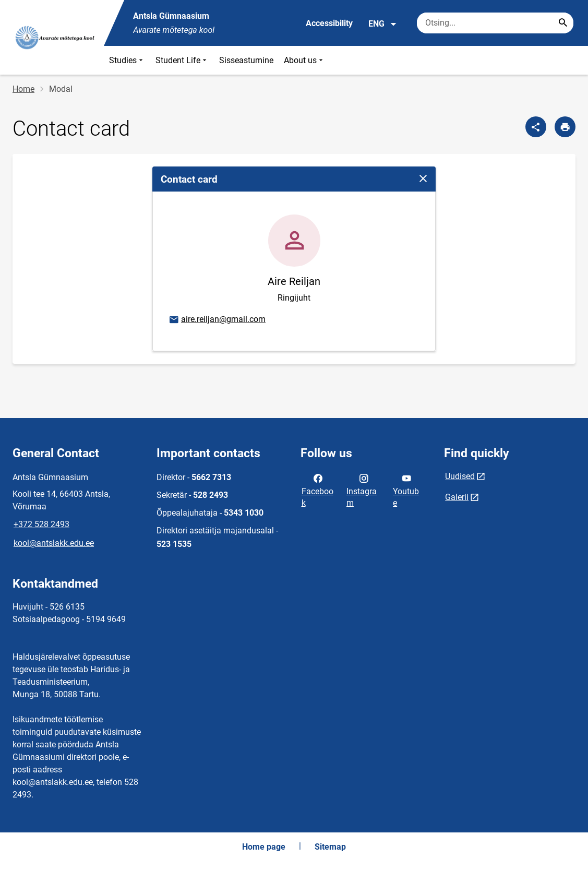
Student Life (182, 60)
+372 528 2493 (41, 524)
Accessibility (329, 23)
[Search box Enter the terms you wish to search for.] (495, 23)
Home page (264, 847)
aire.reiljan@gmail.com (217, 320)
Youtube (406, 490)
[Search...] (563, 23)
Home (23, 89)
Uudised (460, 476)
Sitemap (330, 847)
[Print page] (565, 127)
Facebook (317, 490)
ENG (383, 24)
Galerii (457, 497)
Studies (127, 60)
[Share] (536, 127)
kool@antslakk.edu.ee (54, 543)
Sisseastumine (246, 60)
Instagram (362, 490)
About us (304, 60)
